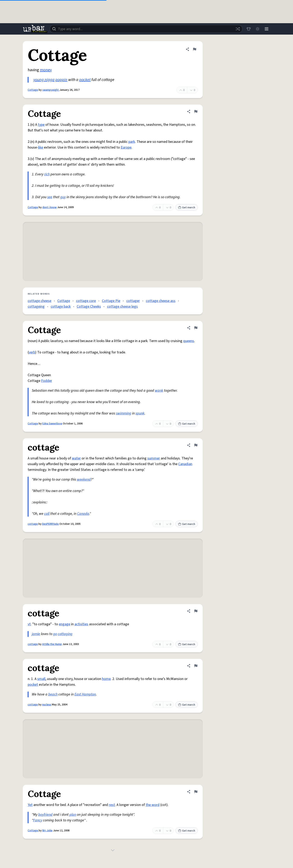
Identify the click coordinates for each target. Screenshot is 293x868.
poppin (61, 80)
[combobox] (146, 29)
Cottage (33, 90)
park (132, 142)
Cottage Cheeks (89, 307)
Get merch (187, 208)
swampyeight (51, 90)
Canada (83, 514)
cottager (133, 301)
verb (32, 352)
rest (112, 805)
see (50, 197)
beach (53, 694)
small (41, 679)
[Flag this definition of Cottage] (195, 49)
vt (29, 624)
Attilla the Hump (52, 644)
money (46, 70)
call (47, 514)
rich (47, 174)
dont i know (49, 207)
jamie (36, 634)
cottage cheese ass (161, 301)
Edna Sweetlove (52, 424)
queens (189, 341)
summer (154, 458)
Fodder (47, 381)
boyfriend (45, 815)
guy (63, 197)
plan (73, 815)
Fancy (38, 820)
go (55, 634)
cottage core (86, 301)
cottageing (36, 307)
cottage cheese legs (122, 307)
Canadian (185, 464)
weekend (84, 479)
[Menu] (267, 29)
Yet (30, 805)
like (41, 147)
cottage (33, 524)
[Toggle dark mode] (258, 29)
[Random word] (238, 29)
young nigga (44, 80)
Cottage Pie (111, 301)
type (41, 125)
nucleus (47, 705)
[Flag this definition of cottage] (196, 445)
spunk (140, 413)
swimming (124, 413)
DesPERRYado (50, 524)
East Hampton (85, 694)
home (106, 679)
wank (159, 391)
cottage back (61, 307)
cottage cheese (39, 301)
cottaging (65, 634)
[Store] (249, 29)
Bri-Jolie (47, 831)
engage (65, 624)
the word (153, 805)
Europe (126, 147)
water (76, 458)
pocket (85, 80)
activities (81, 624)
